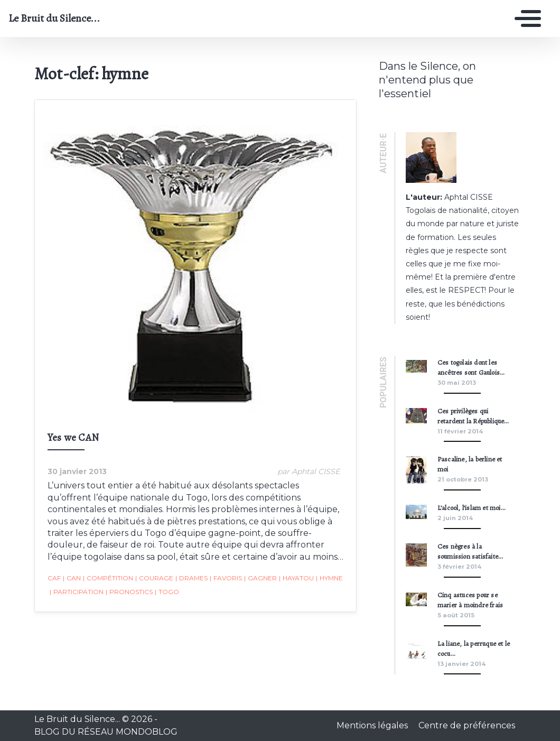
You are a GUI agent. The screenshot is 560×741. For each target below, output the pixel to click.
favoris (226, 578)
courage (154, 578)
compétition (108, 578)
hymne (329, 578)
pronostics (129, 592)
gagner (260, 578)
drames (192, 578)
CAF (54, 578)
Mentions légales (373, 725)
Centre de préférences (467, 725)
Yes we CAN (73, 437)
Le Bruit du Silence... (54, 18)
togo (167, 592)
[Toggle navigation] (525, 18)
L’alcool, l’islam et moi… (471, 508)
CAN (72, 578)
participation (77, 592)
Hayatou (296, 578)
